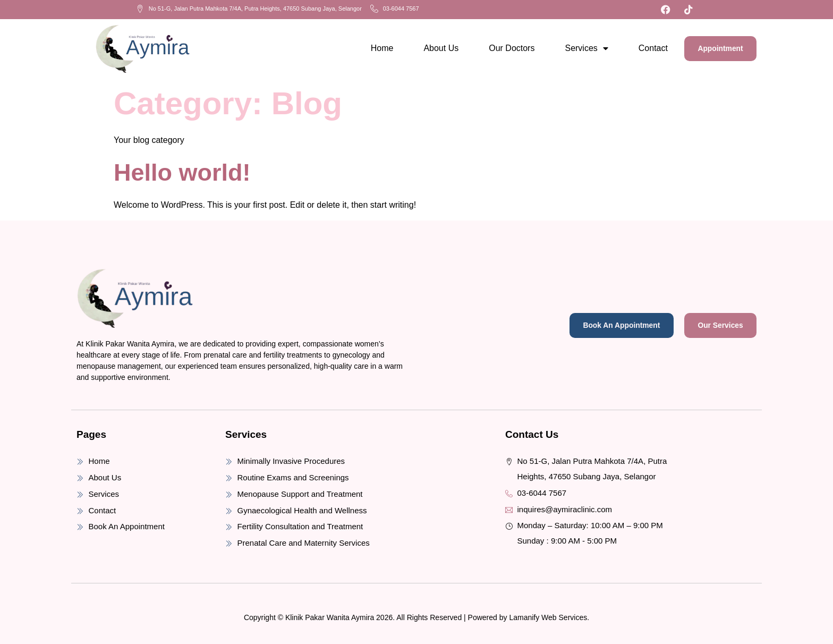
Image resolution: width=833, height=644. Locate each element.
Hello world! (182, 170)
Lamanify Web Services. (549, 615)
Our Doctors (503, 47)
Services (578, 47)
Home (373, 47)
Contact (644, 47)
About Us (432, 47)
